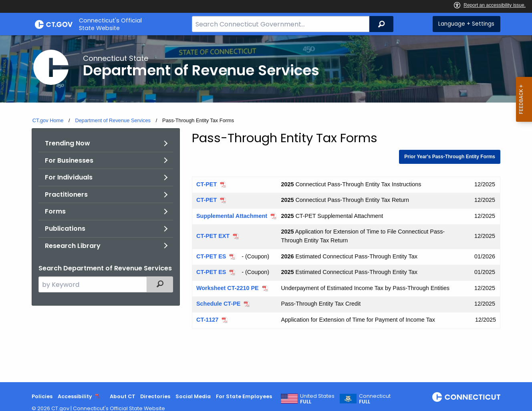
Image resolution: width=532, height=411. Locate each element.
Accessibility (75, 396)
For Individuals (69, 177)
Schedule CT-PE (218, 304)
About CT (123, 396)
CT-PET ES (211, 256)
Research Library (73, 246)
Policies (42, 396)
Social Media (193, 396)
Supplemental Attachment (232, 216)
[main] (266, 209)
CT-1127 (207, 320)
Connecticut (375, 399)
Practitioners (66, 194)
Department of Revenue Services (113, 120)
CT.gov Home (48, 120)
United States (317, 399)
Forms (55, 211)
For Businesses (69, 160)
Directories (155, 396)
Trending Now (68, 143)
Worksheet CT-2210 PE (228, 288)
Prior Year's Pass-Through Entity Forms (450, 157)
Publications (65, 229)
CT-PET (207, 184)
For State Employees (244, 396)
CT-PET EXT (213, 236)
